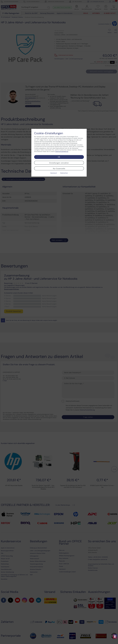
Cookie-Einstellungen (49, 133)
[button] (115, 636)
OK (59, 157)
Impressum (54, 173)
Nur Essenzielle (59, 169)
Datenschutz (64, 173)
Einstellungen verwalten (59, 163)
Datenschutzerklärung (62, 151)
